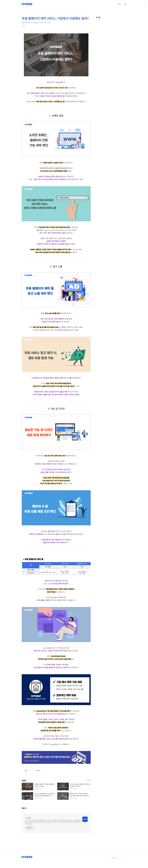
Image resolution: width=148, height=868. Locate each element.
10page (28, 818)
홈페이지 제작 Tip (26, 23)
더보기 (89, 780)
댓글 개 (24, 808)
